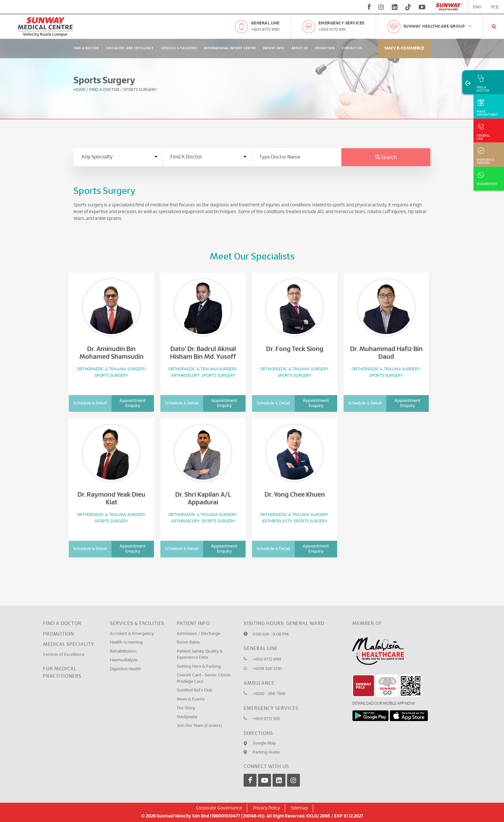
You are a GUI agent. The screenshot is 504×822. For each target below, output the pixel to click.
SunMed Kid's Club (195, 690)
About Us (300, 48)
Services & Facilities (179, 48)
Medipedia (187, 717)
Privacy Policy (266, 808)
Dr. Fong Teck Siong (295, 349)
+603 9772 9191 (265, 30)
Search (386, 158)
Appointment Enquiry (133, 403)
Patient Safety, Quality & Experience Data (200, 655)
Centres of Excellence (64, 655)
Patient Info (274, 48)
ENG (477, 7)
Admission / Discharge (198, 634)
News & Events (191, 699)
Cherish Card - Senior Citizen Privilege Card (204, 678)
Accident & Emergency (132, 634)
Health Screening (126, 642)
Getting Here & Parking (199, 667)
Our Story (186, 708)
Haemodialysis (124, 660)
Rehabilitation (123, 651)
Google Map (264, 743)
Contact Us (352, 48)
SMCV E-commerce (404, 48)
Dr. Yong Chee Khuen (295, 495)
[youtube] (423, 7)
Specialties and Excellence (130, 48)
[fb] (369, 7)
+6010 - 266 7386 (269, 694)
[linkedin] (395, 7)
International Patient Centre (230, 48)
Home (80, 90)
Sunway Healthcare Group (438, 27)
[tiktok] (408, 7)
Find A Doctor (86, 48)
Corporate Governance (219, 808)
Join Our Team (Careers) (199, 726)
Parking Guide (266, 752)
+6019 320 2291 (267, 669)
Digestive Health (126, 669)
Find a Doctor (62, 623)
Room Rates (188, 642)
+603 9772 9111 (332, 30)
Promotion (325, 48)
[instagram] (381, 7)
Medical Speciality (69, 644)
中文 (495, 7)
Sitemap (299, 808)
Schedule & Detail (90, 403)
